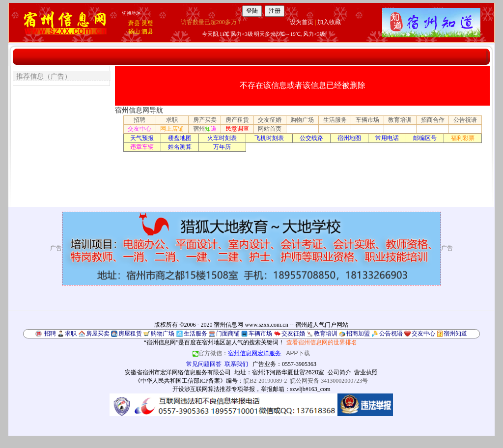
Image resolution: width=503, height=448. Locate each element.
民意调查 (237, 129)
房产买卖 (205, 120)
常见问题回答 (204, 364)
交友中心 (140, 129)
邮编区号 (425, 138)
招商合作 (433, 120)
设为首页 (302, 22)
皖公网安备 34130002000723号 (329, 381)
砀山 (134, 31)
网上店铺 (172, 129)
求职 (172, 120)
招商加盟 (358, 334)
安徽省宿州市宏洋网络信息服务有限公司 (178, 372)
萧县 (134, 23)
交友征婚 (270, 120)
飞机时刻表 (269, 138)
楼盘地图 (180, 138)
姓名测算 (180, 147)
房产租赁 (237, 120)
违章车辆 (142, 147)
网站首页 (270, 129)
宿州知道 (455, 334)
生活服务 (335, 120)
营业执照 (366, 372)
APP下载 (298, 353)
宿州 (205, 129)
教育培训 (400, 120)
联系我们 (236, 364)
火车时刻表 (222, 138)
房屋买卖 (98, 334)
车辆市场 (367, 120)
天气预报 (142, 138)
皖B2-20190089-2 (265, 381)
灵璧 (147, 23)
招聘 (140, 120)
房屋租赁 (130, 334)
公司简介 (339, 372)
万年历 (222, 147)
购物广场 (302, 120)
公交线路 (311, 138)
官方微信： (238, 353)
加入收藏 (329, 22)
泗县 (147, 31)
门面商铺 (228, 334)
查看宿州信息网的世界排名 (322, 342)
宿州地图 (349, 138)
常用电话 (387, 138)
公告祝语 (465, 120)
